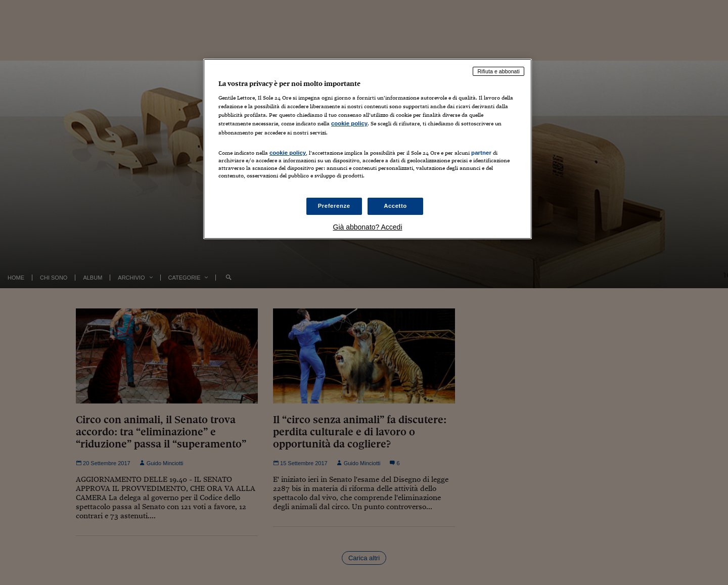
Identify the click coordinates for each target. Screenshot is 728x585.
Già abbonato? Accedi (368, 227)
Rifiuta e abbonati (498, 71)
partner (481, 153)
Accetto (395, 206)
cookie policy (349, 123)
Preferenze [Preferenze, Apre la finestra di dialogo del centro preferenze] (334, 206)
